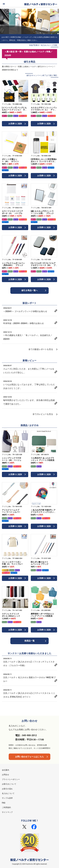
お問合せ (5, 775)
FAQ (4, 803)
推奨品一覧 (29, 641)
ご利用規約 (6, 807)
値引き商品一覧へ (29, 290)
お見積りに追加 (15, 124)
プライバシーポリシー (11, 779)
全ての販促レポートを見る (41, 349)
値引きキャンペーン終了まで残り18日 (42, 75)
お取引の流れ (7, 789)
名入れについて (8, 793)
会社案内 (5, 770)
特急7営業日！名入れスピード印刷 (43, 45)
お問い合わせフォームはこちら (29, 757)
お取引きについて (9, 784)
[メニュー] (4, 4)
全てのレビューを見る (43, 414)
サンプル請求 (7, 798)
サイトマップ (7, 812)
